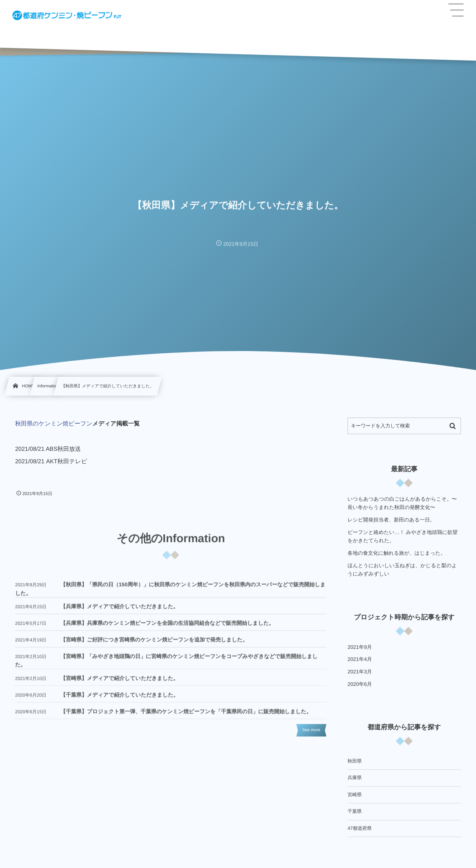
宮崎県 (355, 795)
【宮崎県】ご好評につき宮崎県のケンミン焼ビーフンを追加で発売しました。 (154, 643)
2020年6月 (360, 684)
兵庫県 (355, 778)
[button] (456, 10)
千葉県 (355, 811)
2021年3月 (360, 672)
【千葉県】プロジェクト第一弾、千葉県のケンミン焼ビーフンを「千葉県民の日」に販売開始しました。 (186, 715)
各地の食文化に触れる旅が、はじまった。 (397, 553)
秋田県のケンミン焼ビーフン (54, 424)
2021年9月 (360, 647)
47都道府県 (360, 828)
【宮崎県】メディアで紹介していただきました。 (120, 682)
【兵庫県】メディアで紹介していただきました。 (120, 610)
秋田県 (355, 761)
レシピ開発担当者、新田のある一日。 (391, 520)
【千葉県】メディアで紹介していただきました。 (120, 698)
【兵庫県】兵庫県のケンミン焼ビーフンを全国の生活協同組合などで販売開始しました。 (167, 627)
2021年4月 (360, 659)
